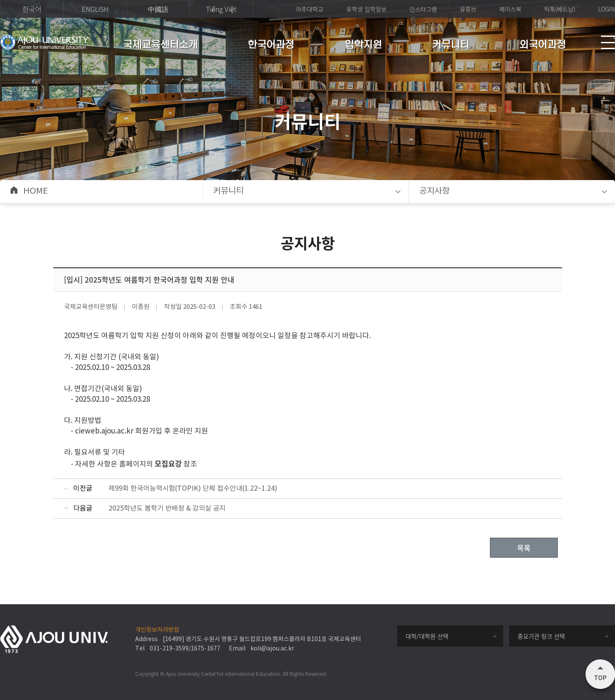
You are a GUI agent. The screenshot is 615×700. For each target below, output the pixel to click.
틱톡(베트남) (560, 9)
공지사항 (434, 191)
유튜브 (468, 9)
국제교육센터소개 (161, 45)
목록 (524, 548)
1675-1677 (206, 649)
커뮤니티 (451, 45)
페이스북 (510, 9)
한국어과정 (271, 45)
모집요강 (168, 463)
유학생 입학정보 (366, 9)
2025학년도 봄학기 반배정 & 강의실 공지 (167, 508)
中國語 (158, 9)
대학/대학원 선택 (427, 636)
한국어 (32, 9)
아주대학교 (310, 9)
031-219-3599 (169, 649)
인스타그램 (423, 9)
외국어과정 (543, 45)
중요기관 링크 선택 (541, 636)
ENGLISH (95, 9)
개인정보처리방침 (157, 630)
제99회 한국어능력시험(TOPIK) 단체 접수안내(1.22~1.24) (193, 489)
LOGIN (607, 9)
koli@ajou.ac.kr (272, 649)
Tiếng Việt (221, 9)
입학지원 (364, 45)
